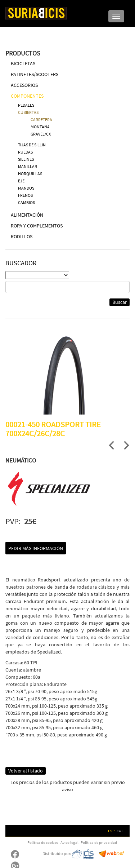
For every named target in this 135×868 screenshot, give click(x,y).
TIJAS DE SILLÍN (32, 145)
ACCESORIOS (24, 85)
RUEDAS (25, 152)
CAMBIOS (26, 202)
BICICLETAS (23, 63)
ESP (111, 831)
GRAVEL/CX (41, 134)
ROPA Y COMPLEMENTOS (37, 226)
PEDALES (26, 105)
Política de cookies (43, 842)
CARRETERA (41, 119)
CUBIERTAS (28, 112)
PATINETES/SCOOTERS (35, 74)
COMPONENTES (27, 96)
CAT (120, 831)
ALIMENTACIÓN (27, 215)
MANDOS (26, 188)
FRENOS (25, 195)
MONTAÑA (40, 127)
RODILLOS (22, 236)
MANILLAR (28, 166)
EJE (21, 181)
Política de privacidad (99, 842)
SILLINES (26, 159)
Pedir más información (36, 548)
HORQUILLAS (30, 174)
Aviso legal (69, 842)
